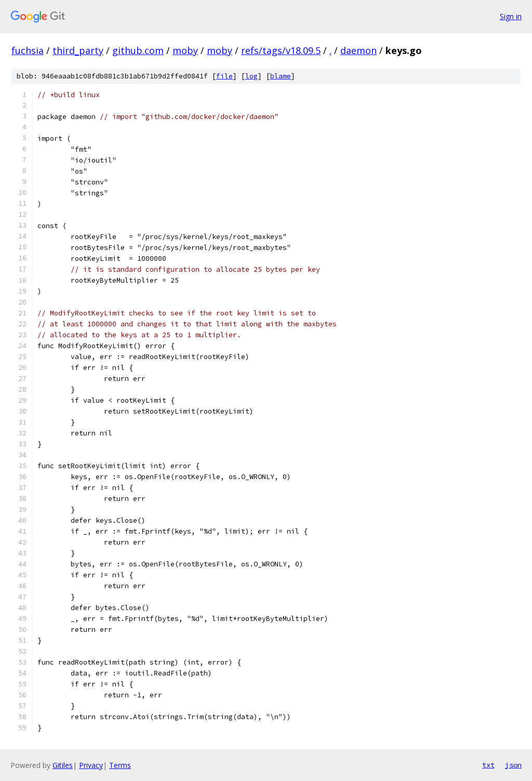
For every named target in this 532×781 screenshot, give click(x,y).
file (224, 76)
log (251, 76)
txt (488, 765)
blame (281, 76)
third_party (78, 50)
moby (185, 50)
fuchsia (28, 50)
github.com (138, 50)
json (513, 765)
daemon (358, 50)
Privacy (91, 765)
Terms (120, 765)
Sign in (511, 16)
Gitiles (63, 765)
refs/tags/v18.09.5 (281, 50)
